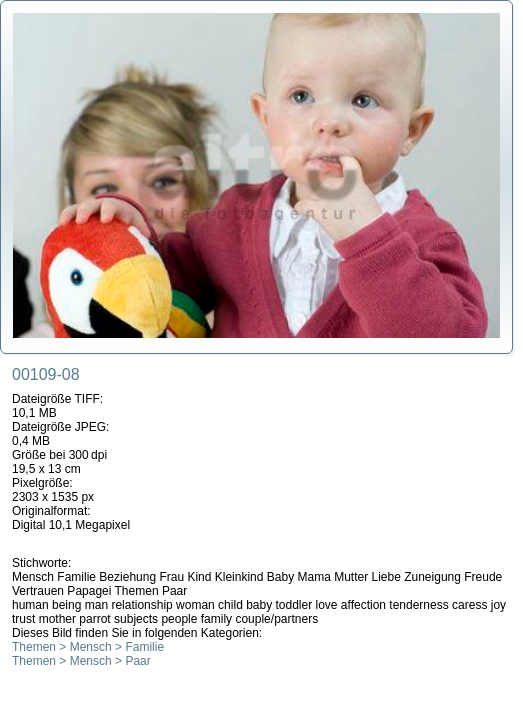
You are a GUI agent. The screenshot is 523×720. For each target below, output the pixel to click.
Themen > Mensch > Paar (81, 661)
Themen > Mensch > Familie (88, 647)
